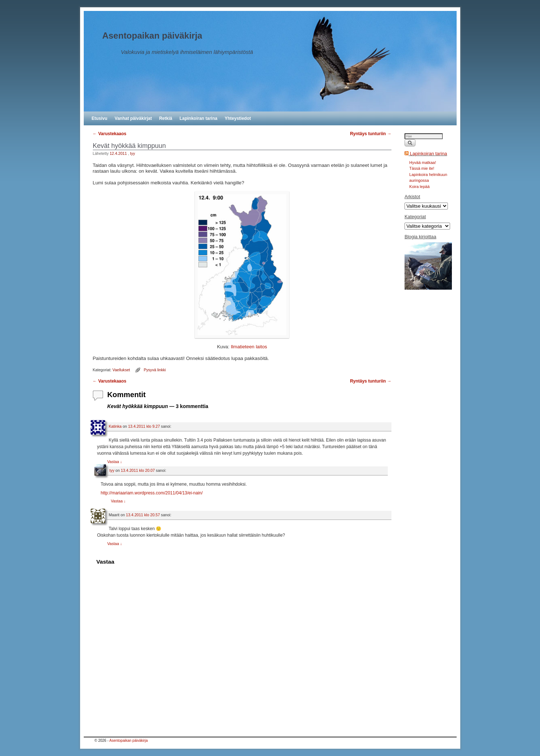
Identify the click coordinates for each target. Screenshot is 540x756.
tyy (133, 153)
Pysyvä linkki (155, 370)
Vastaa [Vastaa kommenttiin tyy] (119, 501)
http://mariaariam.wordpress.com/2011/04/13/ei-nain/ (151, 493)
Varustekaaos (110, 134)
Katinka (115, 426)
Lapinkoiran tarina (198, 118)
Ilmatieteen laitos (249, 347)
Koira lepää (419, 187)
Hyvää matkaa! (423, 162)
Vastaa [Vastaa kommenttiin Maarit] (115, 544)
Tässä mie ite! (422, 168)
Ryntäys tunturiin (371, 134)
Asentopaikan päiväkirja (152, 36)
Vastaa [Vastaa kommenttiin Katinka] (115, 462)
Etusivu (100, 118)
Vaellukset (121, 370)
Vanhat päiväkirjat (133, 118)
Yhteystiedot (238, 118)
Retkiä (166, 118)
